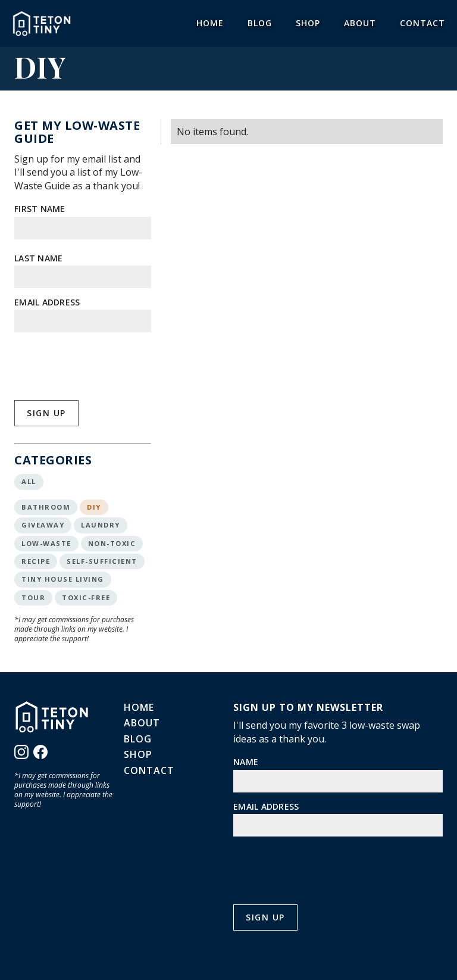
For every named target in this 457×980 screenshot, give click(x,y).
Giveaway (43, 525)
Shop (308, 23)
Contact (422, 23)
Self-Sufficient (102, 561)
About (360, 23)
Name (246, 762)
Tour (33, 597)
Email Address (47, 302)
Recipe (36, 561)
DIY (94, 507)
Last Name (38, 258)
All (29, 481)
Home (210, 23)
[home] (42, 24)
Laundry (101, 525)
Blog (260, 23)
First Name (40, 209)
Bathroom (46, 507)
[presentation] (105, 365)
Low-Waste (46, 543)
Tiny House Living (63, 579)
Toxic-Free (86, 597)
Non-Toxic (112, 543)
